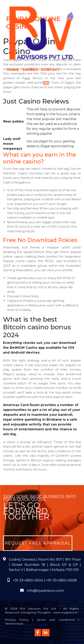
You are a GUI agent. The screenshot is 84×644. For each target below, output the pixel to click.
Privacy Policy (17, 620)
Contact (51, 70)
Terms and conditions (56, 620)
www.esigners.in (65, 612)
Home (13, 70)
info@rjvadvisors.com (45, 591)
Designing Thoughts (36, 612)
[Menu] (46, 83)
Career (30, 70)
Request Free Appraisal (38, 543)
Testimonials (14, 624)
